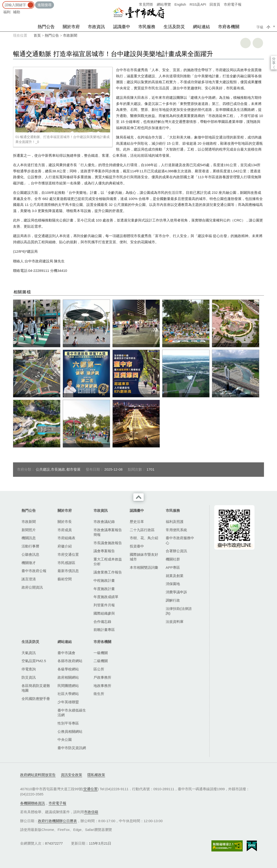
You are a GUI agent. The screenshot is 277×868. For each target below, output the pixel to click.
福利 (7, 12)
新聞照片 (29, 530)
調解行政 (173, 600)
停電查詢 (29, 669)
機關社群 (173, 559)
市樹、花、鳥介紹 (144, 538)
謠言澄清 (29, 579)
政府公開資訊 (32, 587)
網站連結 (201, 27)
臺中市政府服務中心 (180, 540)
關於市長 (65, 522)
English (180, 4)
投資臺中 (137, 546)
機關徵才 (29, 563)
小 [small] (268, 27)
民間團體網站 (68, 686)
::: (2, 2)
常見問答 (146, 4)
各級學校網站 (68, 669)
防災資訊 (29, 677)
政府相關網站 (68, 677)
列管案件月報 (104, 605)
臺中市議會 (66, 653)
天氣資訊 (29, 653)
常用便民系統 (176, 530)
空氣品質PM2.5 (34, 661)
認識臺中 (122, 27)
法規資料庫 (175, 622)
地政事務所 (102, 686)
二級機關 (101, 661)
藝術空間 (65, 579)
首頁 (37, 35)
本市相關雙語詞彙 (144, 567)
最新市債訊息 (68, 571)
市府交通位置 (68, 554)
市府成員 (65, 530)
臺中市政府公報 (34, 571)
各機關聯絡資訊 (33, 803)
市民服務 (147, 27)
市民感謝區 (66, 563)
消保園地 (173, 584)
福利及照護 (175, 522)
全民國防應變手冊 (36, 699)
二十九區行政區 (142, 530)
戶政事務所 (102, 677)
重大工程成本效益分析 (108, 562)
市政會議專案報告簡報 (108, 532)
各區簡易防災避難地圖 (36, 688)
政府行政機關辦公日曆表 (57, 821)
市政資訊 (96, 27)
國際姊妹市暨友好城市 (144, 557)
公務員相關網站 (70, 731)
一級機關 (101, 653)
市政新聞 (70, 35)
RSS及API (198, 4)
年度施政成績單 (106, 597)
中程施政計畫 (104, 580)
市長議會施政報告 (108, 543)
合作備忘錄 (102, 622)
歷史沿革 (137, 522)
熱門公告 (46, 27)
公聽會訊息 (30, 554)
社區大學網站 (68, 694)
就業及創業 (175, 576)
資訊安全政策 (71, 775)
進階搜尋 (45, 5)
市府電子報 (233, 4)
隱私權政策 (96, 775)
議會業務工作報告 (108, 572)
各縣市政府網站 (70, 661)
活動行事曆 (30, 546)
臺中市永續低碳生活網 (72, 713)
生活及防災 (174, 27)
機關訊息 (29, 538)
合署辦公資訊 (176, 551)
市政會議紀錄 (104, 522)
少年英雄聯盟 (68, 702)
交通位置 (90, 789)
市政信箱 (91, 812)
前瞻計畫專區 (104, 630)
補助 (17, 12)
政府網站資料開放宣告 (38, 775)
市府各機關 (229, 27)
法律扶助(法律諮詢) (179, 611)
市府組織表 (66, 538)
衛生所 (99, 694)
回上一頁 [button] (258, 43)
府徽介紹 (65, 546)
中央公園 (65, 740)
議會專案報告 (104, 551)
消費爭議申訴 (176, 592)
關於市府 (71, 27)
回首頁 (215, 4)
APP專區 (173, 567)
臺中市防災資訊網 (72, 748)
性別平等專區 (68, 723)
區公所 (99, 669)
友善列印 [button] (246, 43)
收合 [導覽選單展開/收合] (138, 497)
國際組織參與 (104, 613)
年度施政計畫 (104, 589)
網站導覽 (164, 4)
